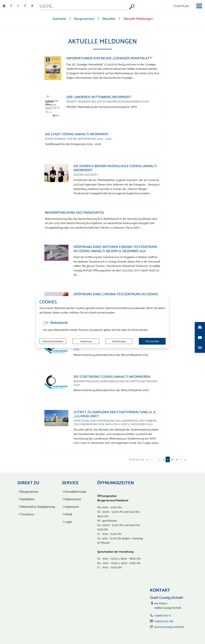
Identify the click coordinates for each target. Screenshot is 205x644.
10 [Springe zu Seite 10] (172, 459)
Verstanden (152, 341)
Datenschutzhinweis (53, 341)
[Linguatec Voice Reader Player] (4, 6)
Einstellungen (119, 341)
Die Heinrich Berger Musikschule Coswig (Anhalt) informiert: (115, 168)
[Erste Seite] (148, 459)
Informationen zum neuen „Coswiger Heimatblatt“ (109, 58)
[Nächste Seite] (181, 459)
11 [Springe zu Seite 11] (177, 459)
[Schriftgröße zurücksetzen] (18, 6)
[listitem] (36, 492)
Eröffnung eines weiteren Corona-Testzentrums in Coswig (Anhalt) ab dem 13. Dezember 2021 (115, 249)
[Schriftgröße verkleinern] (11, 6)
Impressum (86, 341)
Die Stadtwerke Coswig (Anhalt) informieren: (112, 377)
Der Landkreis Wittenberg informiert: (99, 97)
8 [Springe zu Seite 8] (164, 459)
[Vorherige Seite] (152, 459)
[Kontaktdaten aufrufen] (200, 348)
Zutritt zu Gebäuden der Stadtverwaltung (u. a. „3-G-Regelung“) (115, 414)
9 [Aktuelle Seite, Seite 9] (168, 459)
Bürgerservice (84, 19)
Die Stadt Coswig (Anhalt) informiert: (77, 134)
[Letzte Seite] (185, 459)
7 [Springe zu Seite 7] (160, 459)
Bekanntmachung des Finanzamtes (75, 212)
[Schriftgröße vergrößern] (25, 6)
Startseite (59, 19)
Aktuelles (109, 19)
